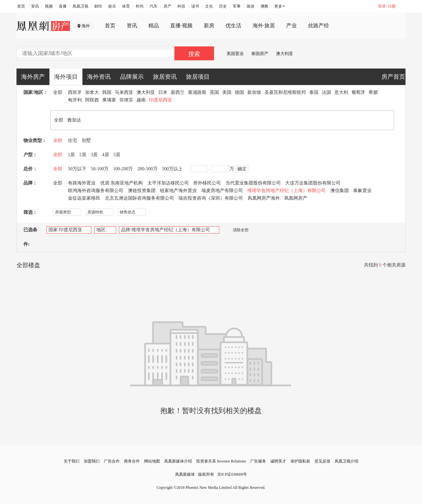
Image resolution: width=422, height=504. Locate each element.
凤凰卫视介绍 (347, 461)
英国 (214, 92)
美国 (227, 92)
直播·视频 (181, 26)
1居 (71, 155)
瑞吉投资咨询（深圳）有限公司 (211, 198)
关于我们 (72, 461)
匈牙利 (75, 100)
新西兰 (178, 92)
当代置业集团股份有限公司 (253, 183)
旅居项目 (198, 77)
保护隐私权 (300, 461)
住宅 (73, 140)
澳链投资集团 (142, 191)
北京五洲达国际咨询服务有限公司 (139, 198)
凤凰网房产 (296, 198)
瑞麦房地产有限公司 (222, 191)
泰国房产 (260, 54)
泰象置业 (362, 191)
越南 (141, 100)
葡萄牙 (358, 92)
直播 (63, 6)
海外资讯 (99, 77)
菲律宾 (126, 100)
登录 (382, 6)
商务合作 (132, 461)
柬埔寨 (109, 100)
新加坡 (254, 92)
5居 (117, 155)
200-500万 (148, 169)
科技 (181, 6)
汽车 (154, 6)
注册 (392, 6)
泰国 (314, 92)
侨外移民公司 (207, 183)
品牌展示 (132, 77)
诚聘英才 (278, 461)
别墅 (86, 140)
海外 (86, 26)
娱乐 (112, 6)
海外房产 (33, 77)
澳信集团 (340, 191)
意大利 (341, 92)
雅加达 (74, 120)
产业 (291, 26)
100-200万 (123, 169)
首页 (21, 6)
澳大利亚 (285, 54)
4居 (106, 155)
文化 (209, 6)
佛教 (264, 6)
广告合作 (112, 461)
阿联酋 (92, 100)
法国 (326, 92)
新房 (209, 26)
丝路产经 (318, 26)
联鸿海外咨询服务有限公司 (96, 191)
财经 (98, 6)
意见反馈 (322, 461)
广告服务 (258, 461)
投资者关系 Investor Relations (221, 461)
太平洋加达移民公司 (168, 183)
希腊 (373, 92)
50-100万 (100, 169)
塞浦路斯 (197, 92)
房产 (167, 6)
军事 (237, 6)
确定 (242, 169)
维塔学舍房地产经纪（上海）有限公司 (286, 191)
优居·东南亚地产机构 (122, 183)
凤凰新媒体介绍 (178, 461)
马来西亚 (124, 92)
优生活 (233, 26)
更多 (278, 6)
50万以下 (77, 169)
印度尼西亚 (161, 100)
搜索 (194, 54)
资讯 (35, 6)
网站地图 (152, 461)
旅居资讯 (165, 77)
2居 (83, 155)
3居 (94, 155)
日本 (163, 92)
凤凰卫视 (80, 6)
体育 (126, 6)
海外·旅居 (264, 26)
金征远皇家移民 (84, 198)
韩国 (107, 92)
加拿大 (92, 92)
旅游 (251, 6)
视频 (49, 6)
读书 (195, 6)
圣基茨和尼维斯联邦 (285, 92)
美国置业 (235, 54)
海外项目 (66, 77)
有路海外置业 (82, 183)
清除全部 (237, 230)
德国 (239, 92)
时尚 (140, 6)
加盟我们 (92, 461)
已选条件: (30, 237)
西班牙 (75, 92)
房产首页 (393, 77)
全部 (58, 92)
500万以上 (172, 169)
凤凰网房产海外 (264, 198)
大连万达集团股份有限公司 (313, 183)
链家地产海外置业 (178, 191)
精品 (154, 26)
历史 (223, 6)
